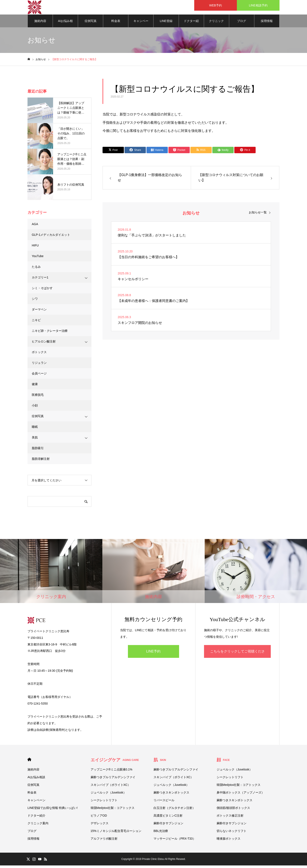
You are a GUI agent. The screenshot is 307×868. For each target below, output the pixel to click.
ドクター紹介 (191, 26)
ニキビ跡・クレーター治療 (50, 333)
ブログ (242, 23)
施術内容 (40, 23)
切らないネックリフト (232, 833)
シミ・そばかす (42, 291)
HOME (29, 762)
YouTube (38, 259)
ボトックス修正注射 (230, 818)
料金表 (116, 23)
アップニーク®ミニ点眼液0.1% (112, 772)
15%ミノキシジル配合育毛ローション (116, 833)
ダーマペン (39, 312)
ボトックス (39, 355)
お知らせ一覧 (258, 215)
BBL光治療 (161, 833)
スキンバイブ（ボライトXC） (111, 787)
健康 (35, 387)
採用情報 (267, 23)
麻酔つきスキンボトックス (171, 795)
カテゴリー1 (40, 280)
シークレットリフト (104, 803)
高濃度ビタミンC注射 (168, 818)
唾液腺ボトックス (229, 841)
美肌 (35, 440)
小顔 (35, 408)
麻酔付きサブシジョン (168, 826)
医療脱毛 (38, 397)
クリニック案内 (216, 26)
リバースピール (164, 803)
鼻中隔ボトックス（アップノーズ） (240, 795)
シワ (35, 301)
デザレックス (100, 826)
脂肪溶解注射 (41, 461)
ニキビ (36, 323)
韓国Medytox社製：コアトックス (113, 810)
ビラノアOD (99, 818)
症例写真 (91, 23)
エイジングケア (115, 762)
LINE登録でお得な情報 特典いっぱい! (166, 26)
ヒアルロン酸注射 (44, 344)
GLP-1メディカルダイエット (51, 237)
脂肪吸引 (38, 451)
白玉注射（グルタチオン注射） (174, 810)
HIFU (35, 248)
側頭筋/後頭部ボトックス (233, 810)
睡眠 (35, 429)
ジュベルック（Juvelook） (108, 795)
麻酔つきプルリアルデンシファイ (113, 780)
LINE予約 (153, 654)
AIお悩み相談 (65, 26)
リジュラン (39, 365)
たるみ (36, 269)
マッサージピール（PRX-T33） (175, 841)
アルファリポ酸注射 (104, 841)
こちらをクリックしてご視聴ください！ (237, 656)
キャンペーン (141, 26)
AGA (35, 227)
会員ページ (39, 376)
